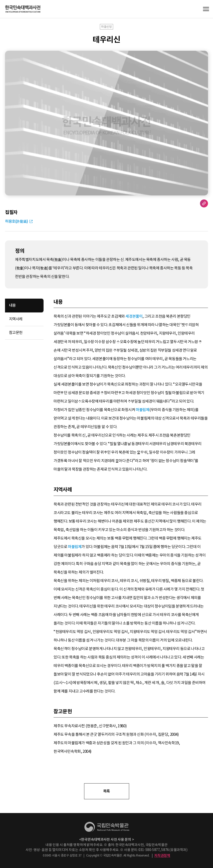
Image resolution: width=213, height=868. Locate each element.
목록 (106, 791)
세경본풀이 (134, 316)
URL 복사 (204, 203)
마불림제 (142, 410)
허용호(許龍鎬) (17, 221)
